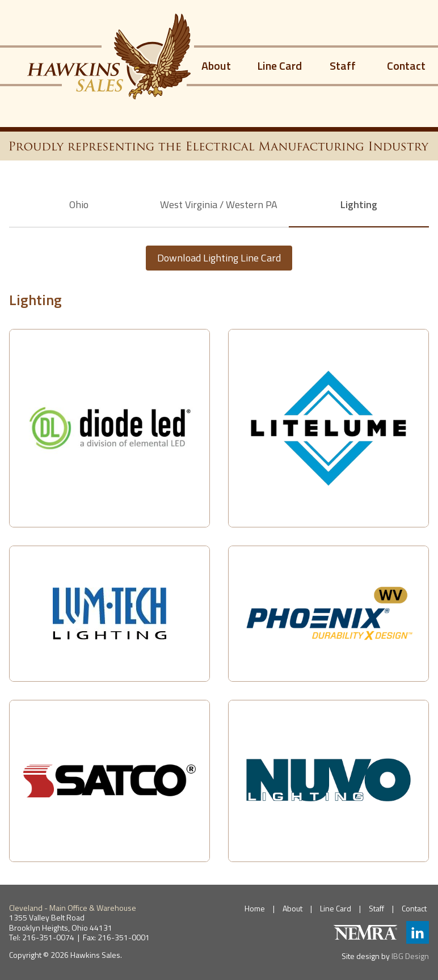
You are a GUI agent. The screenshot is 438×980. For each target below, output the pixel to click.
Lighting (359, 204)
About (216, 66)
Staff (343, 66)
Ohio (79, 204)
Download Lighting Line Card (219, 258)
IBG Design (410, 956)
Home (255, 908)
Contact (406, 66)
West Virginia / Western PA (219, 204)
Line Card (279, 66)
